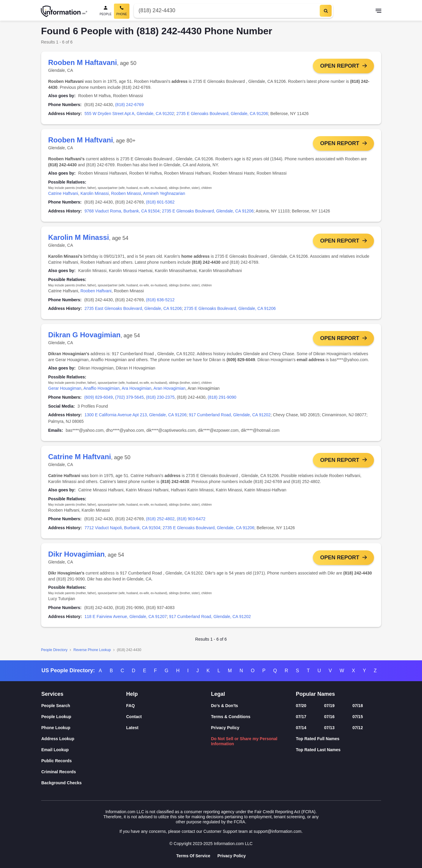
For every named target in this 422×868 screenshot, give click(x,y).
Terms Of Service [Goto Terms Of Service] (193, 856)
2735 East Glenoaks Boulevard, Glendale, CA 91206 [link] (133, 309)
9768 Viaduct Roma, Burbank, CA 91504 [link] (122, 211)
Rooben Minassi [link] (126, 193)
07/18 (358, 706)
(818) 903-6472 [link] (191, 519)
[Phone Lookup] (84, 728)
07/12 (358, 728)
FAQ (130, 706)
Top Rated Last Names (318, 750)
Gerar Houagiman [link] (65, 388)
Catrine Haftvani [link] (63, 193)
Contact (134, 717)
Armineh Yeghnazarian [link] (164, 193)
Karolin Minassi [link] (95, 193)
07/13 (329, 728)
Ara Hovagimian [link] (137, 388)
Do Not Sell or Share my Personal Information (244, 741)
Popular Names (315, 694)
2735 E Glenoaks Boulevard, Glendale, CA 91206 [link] (222, 114)
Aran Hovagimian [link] (170, 388)
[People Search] (106, 11)
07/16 (329, 717)
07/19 (329, 706)
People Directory (54, 650)
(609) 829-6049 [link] (98, 397)
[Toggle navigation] (378, 11)
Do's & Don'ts (225, 706)
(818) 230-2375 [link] (160, 397)
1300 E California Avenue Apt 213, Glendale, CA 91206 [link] (135, 415)
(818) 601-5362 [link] (160, 202)
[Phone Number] (226, 11)
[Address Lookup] (84, 739)
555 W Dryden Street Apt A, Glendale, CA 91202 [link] (129, 114)
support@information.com (278, 831)
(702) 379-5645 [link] (129, 397)
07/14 (301, 728)
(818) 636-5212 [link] (160, 300)
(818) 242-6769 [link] (129, 105)
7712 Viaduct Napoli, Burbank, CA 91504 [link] (122, 528)
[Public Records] (84, 761)
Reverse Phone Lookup (92, 650)
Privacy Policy (225, 728)
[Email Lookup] (84, 750)
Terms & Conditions (231, 717)
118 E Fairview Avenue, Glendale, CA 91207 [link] (126, 617)
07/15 (358, 717)
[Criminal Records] (84, 772)
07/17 (301, 717)
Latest (132, 728)
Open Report (340, 66)
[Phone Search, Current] (122, 11)
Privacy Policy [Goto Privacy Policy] (232, 856)
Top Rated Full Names (318, 739)
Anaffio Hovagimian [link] (102, 388)
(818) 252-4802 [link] (160, 519)
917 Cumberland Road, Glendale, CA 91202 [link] (230, 415)
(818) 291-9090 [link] (222, 397)
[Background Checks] (84, 783)
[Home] (64, 11)
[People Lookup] (84, 717)
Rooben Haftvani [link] (96, 291)
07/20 (301, 706)
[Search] (326, 11)
